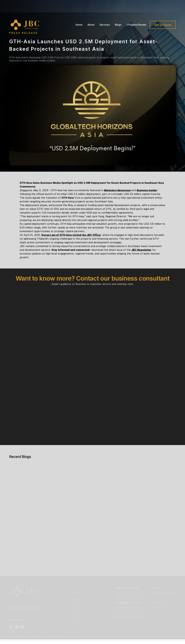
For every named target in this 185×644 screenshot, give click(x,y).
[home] (26, 25)
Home (79, 25)
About (91, 25)
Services (105, 25)
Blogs (118, 25)
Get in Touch (163, 25)
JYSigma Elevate (136, 25)
